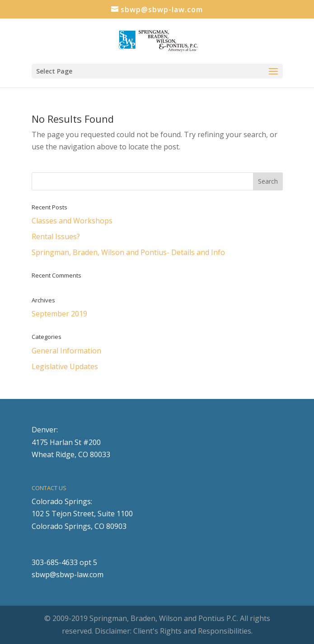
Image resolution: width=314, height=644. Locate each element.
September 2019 (59, 314)
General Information (66, 351)
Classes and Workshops (72, 221)
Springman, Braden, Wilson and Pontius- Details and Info (128, 252)
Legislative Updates (65, 366)
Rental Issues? (56, 236)
